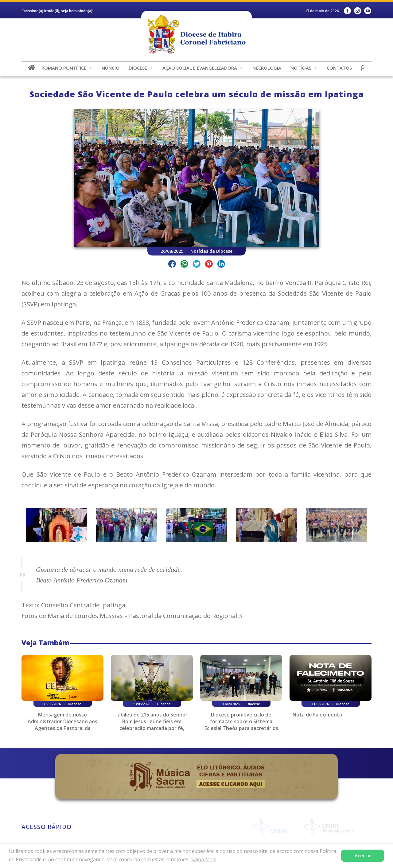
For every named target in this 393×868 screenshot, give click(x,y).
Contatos (339, 68)
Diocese (138, 68)
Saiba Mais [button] (204, 859)
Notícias (301, 68)
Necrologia (267, 68)
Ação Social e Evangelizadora (200, 68)
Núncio (111, 68)
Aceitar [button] (363, 856)
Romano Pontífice (64, 68)
